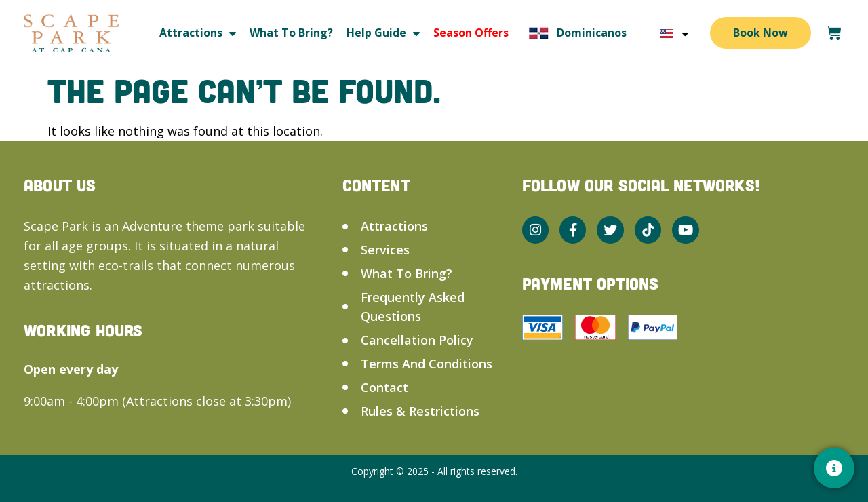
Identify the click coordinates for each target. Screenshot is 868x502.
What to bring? (291, 33)
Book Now (761, 33)
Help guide (383, 33)
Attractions (198, 33)
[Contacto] (834, 468)
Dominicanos (574, 33)
